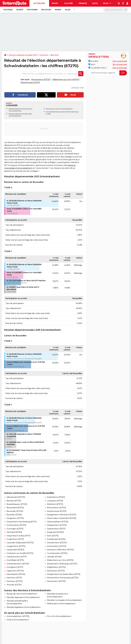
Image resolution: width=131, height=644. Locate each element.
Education (46, 10)
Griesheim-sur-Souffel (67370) (20, 553)
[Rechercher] (116, 10)
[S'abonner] (108, 73)
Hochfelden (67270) (15, 560)
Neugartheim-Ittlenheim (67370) (61, 515)
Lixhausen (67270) (55, 501)
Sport (55, 3)
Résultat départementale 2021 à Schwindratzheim (20, 110)
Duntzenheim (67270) (16, 525)
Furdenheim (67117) (15, 539)
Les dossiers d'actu (97, 68)
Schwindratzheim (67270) (18, 616)
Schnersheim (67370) (56, 546)
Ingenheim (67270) (15, 571)
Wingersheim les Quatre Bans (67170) (64, 574)
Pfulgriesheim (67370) (57, 525)
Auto (95, 3)
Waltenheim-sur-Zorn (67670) (66, 80)
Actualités (39, 3)
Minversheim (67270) (41, 80)
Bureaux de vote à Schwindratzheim (59, 109)
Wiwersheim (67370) (56, 581)
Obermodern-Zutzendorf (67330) (62, 518)
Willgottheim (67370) (56, 567)
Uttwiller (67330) (54, 557)
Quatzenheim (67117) (56, 529)
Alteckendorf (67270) (16, 497)
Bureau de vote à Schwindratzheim (22, 594)
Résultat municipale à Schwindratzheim (64, 600)
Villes (68, 10)
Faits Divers (32, 10)
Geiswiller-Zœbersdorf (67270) (20, 543)
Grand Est (44, 55)
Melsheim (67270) (55, 504)
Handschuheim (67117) (17, 557)
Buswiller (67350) (14, 515)
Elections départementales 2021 (23, 55)
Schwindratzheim (52, 112)
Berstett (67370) (14, 501)
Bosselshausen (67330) (17, 504)
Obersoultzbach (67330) (58, 522)
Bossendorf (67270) (15, 508)
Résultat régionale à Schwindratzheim (23, 597)
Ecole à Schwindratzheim (18, 620)
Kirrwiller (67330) (14, 585)
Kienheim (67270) (15, 581)
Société (20, 10)
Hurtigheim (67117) (15, 567)
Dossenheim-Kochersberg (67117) (21, 522)
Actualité (93, 61)
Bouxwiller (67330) (15, 511)
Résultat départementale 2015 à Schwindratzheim (20, 115)
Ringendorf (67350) (55, 532)
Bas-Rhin (55, 55)
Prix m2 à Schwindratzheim (59, 616)
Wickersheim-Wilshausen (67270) (62, 564)
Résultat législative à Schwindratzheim (24, 607)
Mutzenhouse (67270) (30, 82)
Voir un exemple (120, 61)
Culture (68, 3)
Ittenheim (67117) (14, 578)
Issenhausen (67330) (16, 574)
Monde (58, 10)
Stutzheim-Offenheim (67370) (60, 550)
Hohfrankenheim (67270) (18, 564)
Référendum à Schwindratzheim (61, 604)
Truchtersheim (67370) (57, 553)
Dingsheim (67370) (15, 518)
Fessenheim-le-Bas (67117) (18, 536)
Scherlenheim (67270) (57, 543)
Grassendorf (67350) (15, 550)
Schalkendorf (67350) (56, 539)
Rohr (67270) (53, 536)
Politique (8, 10)
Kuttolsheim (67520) (56, 497)
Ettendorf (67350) (14, 532)
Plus (107, 3)
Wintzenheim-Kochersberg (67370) (63, 578)
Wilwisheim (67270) (56, 571)
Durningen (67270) (15, 529)
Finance (83, 3)
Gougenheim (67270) (16, 546)
